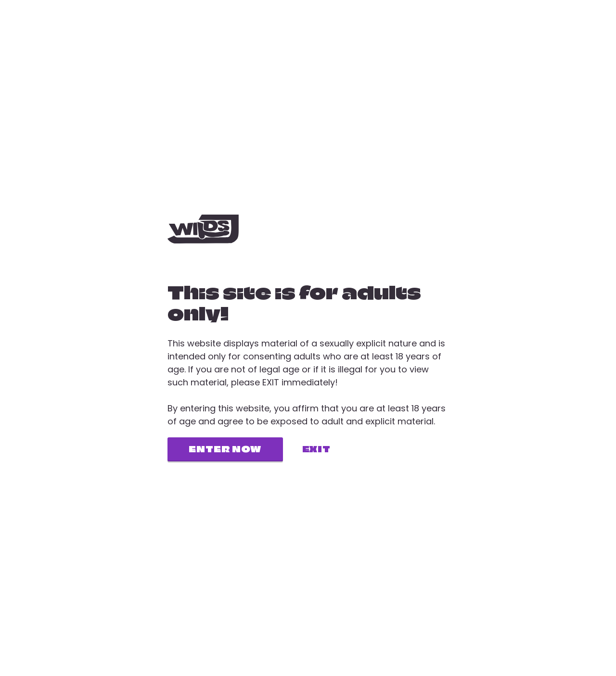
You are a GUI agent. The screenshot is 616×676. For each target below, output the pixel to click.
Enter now (225, 449)
